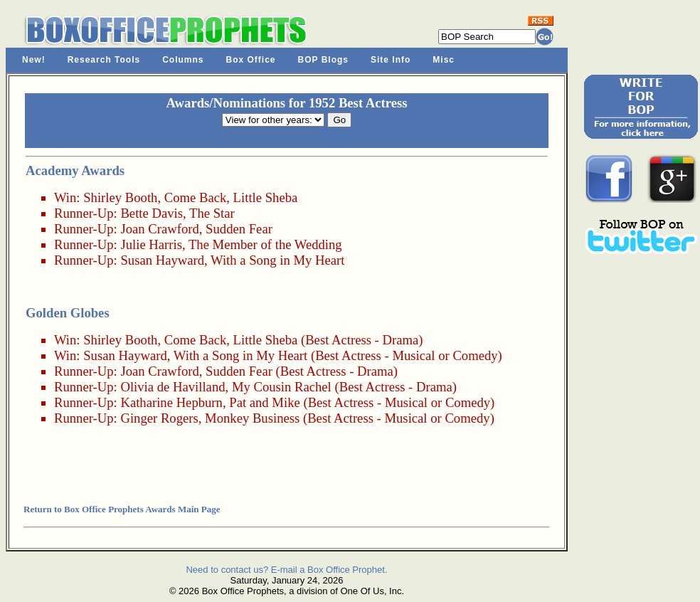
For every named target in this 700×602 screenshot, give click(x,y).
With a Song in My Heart (277, 260)
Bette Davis (152, 213)
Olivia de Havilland (173, 387)
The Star (212, 213)
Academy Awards (75, 170)
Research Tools (104, 60)
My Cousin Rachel (282, 387)
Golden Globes (68, 313)
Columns (183, 60)
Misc (444, 60)
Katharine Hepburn (171, 402)
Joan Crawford (159, 229)
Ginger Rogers (159, 418)
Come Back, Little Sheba (231, 197)
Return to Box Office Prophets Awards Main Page (122, 509)
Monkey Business (252, 418)
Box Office (251, 60)
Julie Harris (151, 244)
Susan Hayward (162, 260)
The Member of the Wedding (265, 244)
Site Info (391, 60)
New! (34, 60)
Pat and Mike (265, 402)
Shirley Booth (120, 197)
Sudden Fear (239, 229)
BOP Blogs (323, 60)
